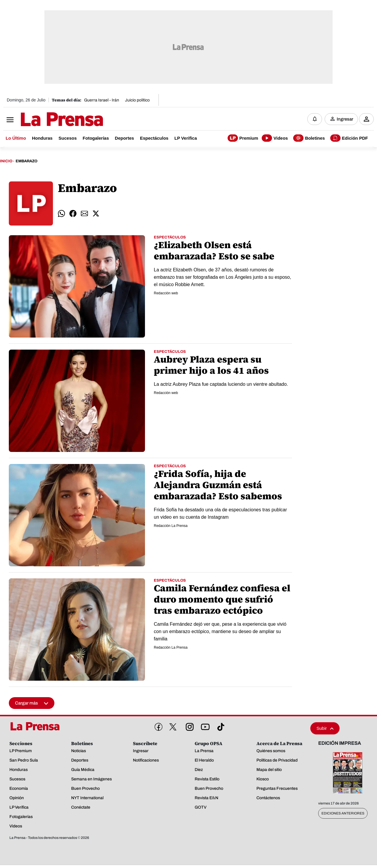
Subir (325, 728)
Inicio (6, 161)
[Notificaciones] (315, 119)
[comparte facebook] (73, 213)
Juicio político (137, 100)
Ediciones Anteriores (343, 813)
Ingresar (345, 119)
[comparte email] (84, 213)
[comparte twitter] (96, 213)
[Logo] (47, 120)
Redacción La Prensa (171, 526)
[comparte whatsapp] (61, 213)
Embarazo (26, 161)
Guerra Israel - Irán (102, 100)
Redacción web (166, 293)
